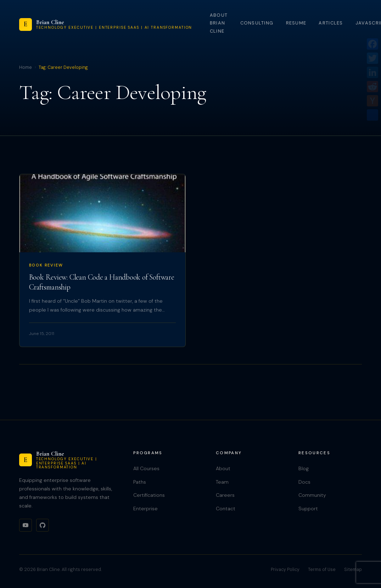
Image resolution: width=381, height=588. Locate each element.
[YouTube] (26, 525)
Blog (304, 468)
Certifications (149, 495)
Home (26, 67)
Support (308, 509)
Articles (331, 23)
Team (222, 482)
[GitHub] (43, 525)
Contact (226, 509)
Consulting (257, 23)
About (223, 468)
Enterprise (145, 509)
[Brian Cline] (106, 24)
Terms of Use (322, 570)
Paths (140, 482)
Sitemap (353, 570)
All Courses (146, 468)
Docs (304, 482)
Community (312, 495)
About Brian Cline (219, 23)
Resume (296, 23)
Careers (225, 495)
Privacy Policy (285, 570)
